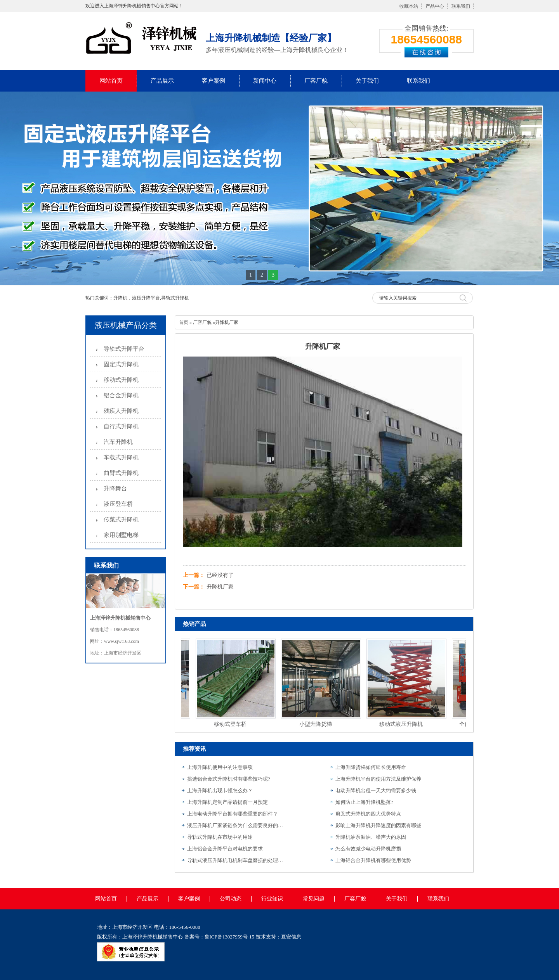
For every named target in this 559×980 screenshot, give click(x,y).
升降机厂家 (220, 587)
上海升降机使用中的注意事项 (220, 767)
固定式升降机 (121, 364)
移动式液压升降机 (402, 724)
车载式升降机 (121, 457)
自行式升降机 (121, 426)
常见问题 (314, 899)
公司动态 (231, 899)
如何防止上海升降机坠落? (364, 802)
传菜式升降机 (121, 519)
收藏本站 (409, 6)
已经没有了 (220, 575)
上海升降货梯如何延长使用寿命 (371, 767)
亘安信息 (291, 937)
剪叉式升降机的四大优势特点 (368, 814)
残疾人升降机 (121, 411)
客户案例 (214, 81)
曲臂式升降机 (121, 473)
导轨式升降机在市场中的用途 (220, 837)
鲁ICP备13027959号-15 (230, 937)
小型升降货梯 (316, 724)
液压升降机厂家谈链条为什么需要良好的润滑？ (236, 825)
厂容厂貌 (316, 81)
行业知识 (272, 899)
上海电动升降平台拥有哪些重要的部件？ (233, 814)
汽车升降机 (118, 442)
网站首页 (111, 81)
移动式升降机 (121, 380)
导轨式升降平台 (124, 349)
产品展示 (162, 81)
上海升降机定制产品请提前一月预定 (227, 802)
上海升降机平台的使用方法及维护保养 (378, 779)
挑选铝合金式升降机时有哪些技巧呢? (229, 779)
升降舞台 (115, 488)
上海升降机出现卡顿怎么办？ (220, 790)
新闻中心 (265, 81)
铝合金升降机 (121, 395)
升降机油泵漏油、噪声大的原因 (371, 837)
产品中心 (435, 6)
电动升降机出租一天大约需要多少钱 (376, 790)
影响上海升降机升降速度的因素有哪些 (378, 825)
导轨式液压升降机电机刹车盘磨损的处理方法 (236, 860)
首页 (184, 322)
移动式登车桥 (231, 724)
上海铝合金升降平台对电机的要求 (225, 849)
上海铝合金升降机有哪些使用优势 (373, 860)
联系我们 (461, 6)
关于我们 (367, 81)
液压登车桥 (118, 504)
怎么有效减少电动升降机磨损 (368, 849)
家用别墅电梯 (121, 535)
